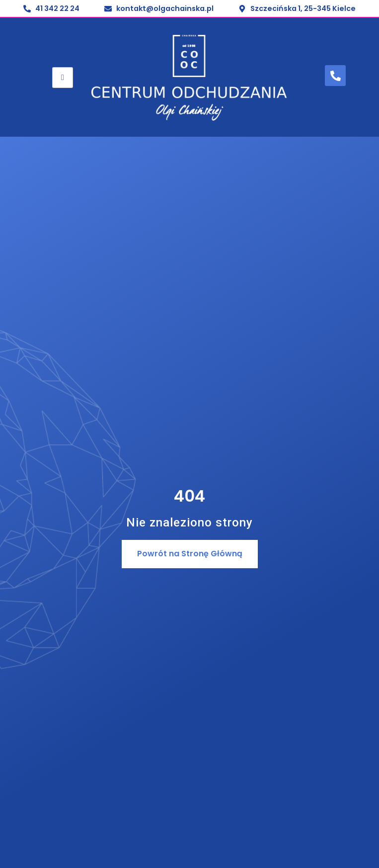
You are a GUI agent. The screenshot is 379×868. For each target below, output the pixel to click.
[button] (190, 554)
